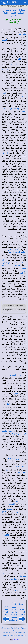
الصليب (18, 512)
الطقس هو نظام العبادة (15, 459)
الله (20, 59)
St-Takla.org (3, 6)
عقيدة (25, 629)
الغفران (18, 265)
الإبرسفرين (11, 504)
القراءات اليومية (13, 627)
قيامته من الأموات (19, 434)
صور (3, 629)
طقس (3, 627)
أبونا (8, 470)
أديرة (12, 629)
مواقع (14, 630)
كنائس (15, 629)
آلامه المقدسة (7, 431)
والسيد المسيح (21, 590)
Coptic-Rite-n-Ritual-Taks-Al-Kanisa (21, 6)
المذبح (4, 512)
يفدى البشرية (6, 263)
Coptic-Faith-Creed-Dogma (10, 6)
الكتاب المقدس (24, 627)
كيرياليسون (14, 579)
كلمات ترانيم (8, 629)
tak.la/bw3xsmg (14, 641)
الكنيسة (5, 70)
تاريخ (23, 629)
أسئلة (6, 627)
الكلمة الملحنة (21, 467)
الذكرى (7, 404)
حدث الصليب (15, 375)
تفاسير (17, 627)
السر (21, 273)
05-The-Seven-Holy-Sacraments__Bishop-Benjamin (15, 7)
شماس (9, 509)
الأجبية (9, 627)
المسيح (14, 64)
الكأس (6, 535)
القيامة (24, 271)
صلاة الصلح (22, 472)
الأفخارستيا (22, 34)
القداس (16, 394)
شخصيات (18, 629)
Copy (11, 639)
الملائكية (5, 153)
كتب (21, 629)
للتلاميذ (4, 40)
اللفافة (19, 501)
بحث (20, 627)
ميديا (5, 629)
